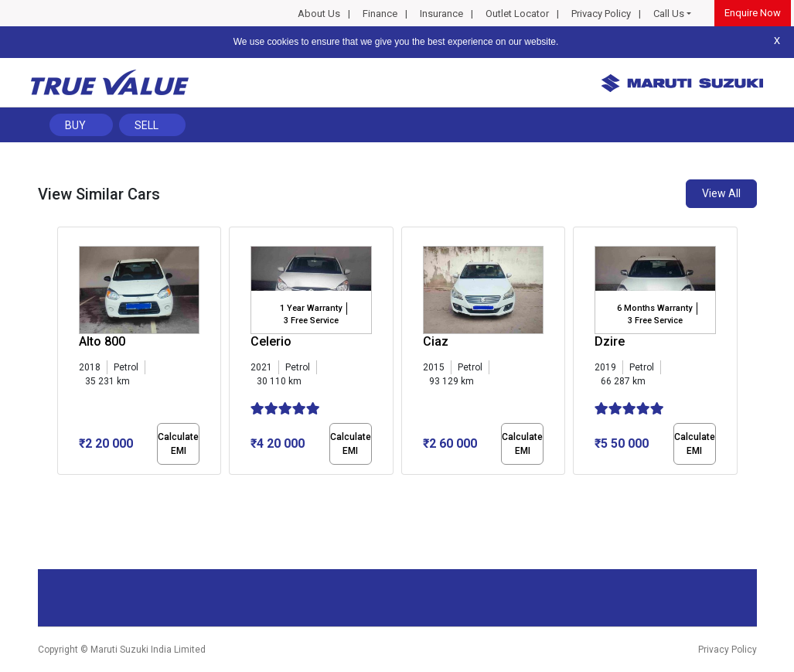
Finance (380, 14)
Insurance (441, 14)
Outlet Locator (517, 14)
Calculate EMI (178, 444)
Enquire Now (753, 13)
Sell (147, 125)
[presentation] (65, 354)
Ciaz (436, 341)
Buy (75, 125)
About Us (319, 14)
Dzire (610, 341)
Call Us (669, 14)
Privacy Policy (601, 14)
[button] (62, 488)
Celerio (271, 341)
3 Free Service (311, 321)
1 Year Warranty (311, 308)
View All (721, 193)
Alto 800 (102, 341)
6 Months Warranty (654, 308)
